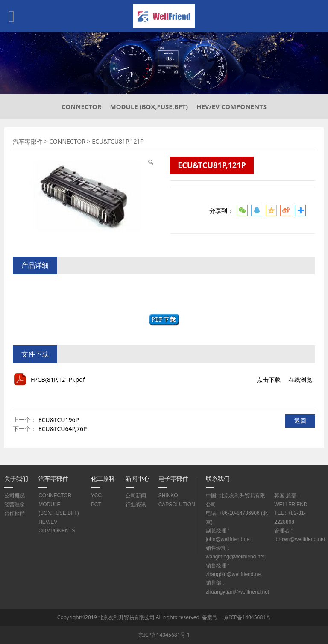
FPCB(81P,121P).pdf (58, 380)
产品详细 (35, 265)
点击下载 (269, 380)
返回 (300, 421)
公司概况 (15, 495)
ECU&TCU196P (59, 420)
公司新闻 (136, 495)
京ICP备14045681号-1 (164, 635)
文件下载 (35, 354)
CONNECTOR (82, 106)
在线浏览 (300, 380)
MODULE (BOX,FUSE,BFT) (149, 106)
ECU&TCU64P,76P (63, 429)
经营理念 (15, 504)
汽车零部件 (28, 141)
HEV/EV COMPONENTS (231, 106)
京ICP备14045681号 (247, 617)
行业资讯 (136, 504)
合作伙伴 (15, 513)
